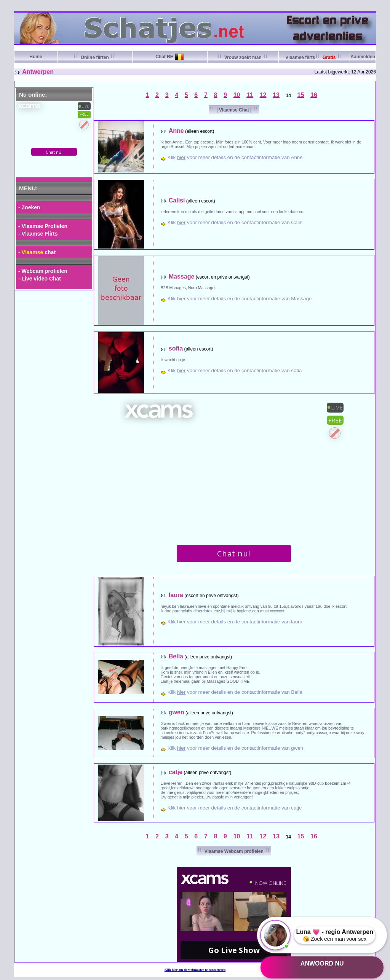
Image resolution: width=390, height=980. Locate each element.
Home (36, 57)
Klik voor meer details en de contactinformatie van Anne (235, 157)
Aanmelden (363, 57)
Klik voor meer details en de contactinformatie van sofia (235, 370)
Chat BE (164, 57)
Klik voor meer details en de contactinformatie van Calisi (236, 222)
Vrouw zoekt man (243, 57)
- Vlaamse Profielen (43, 226)
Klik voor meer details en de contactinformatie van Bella (235, 692)
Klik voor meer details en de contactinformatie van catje (235, 808)
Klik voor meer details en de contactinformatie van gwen (235, 748)
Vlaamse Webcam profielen (234, 851)
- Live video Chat (40, 279)
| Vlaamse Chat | (234, 110)
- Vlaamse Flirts (38, 234)
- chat (37, 252)
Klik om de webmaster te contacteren (195, 970)
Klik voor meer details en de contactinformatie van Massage (240, 299)
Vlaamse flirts (314, 57)
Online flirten (95, 57)
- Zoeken (29, 207)
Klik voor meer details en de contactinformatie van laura (235, 622)
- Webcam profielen (43, 271)
